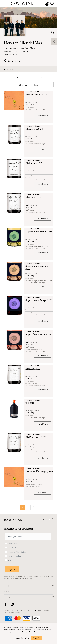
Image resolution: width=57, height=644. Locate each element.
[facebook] (6, 605)
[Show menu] (5, 3)
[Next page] (34, 507)
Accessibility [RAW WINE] (39, 610)
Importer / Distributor (17, 552)
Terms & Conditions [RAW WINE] (27, 610)
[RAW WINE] (14, 519)
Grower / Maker (14, 556)
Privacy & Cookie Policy (30, 632)
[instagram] (13, 605)
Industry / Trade (14, 548)
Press (10, 560)
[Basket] (48, 3)
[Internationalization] (52, 3)
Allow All (36, 638)
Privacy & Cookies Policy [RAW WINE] (12, 610)
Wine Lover (13, 543)
